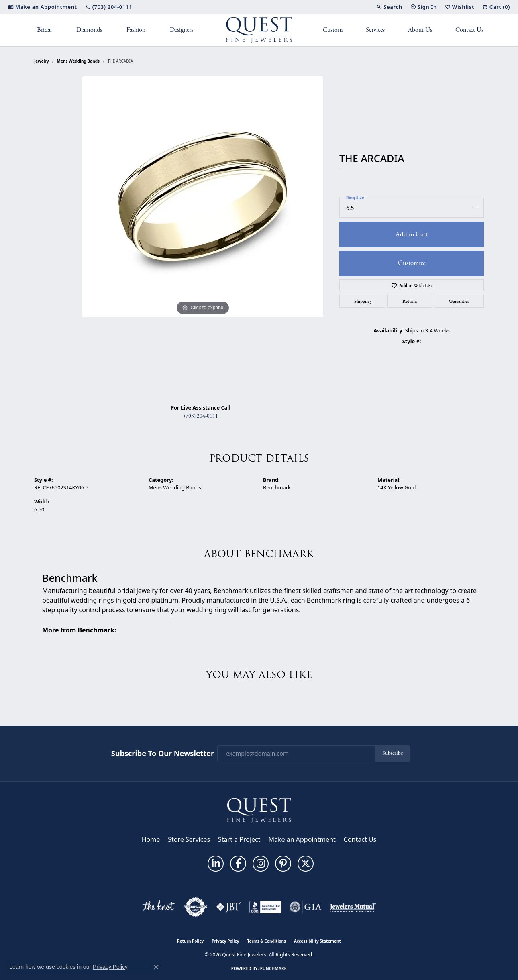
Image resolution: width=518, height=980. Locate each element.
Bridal (44, 30)
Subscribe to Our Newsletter (163, 754)
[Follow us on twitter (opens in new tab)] (306, 864)
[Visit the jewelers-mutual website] (353, 907)
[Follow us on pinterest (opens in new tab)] (283, 864)
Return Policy (190, 941)
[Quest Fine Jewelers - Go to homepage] (259, 810)
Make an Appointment (302, 839)
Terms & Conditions (266, 941)
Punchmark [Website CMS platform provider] (274, 968)
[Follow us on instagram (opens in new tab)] (261, 864)
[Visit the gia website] (306, 907)
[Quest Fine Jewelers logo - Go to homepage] (259, 30)
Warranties (459, 301)
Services (375, 30)
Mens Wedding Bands (79, 61)
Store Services (189, 839)
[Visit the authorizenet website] (196, 907)
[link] (43, 7)
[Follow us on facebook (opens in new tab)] (238, 864)
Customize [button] (412, 263)
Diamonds (89, 30)
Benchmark (277, 487)
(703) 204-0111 (201, 416)
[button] (389, 7)
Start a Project (239, 839)
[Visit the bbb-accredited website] (265, 907)
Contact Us (469, 30)
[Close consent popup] (156, 967)
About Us (420, 30)
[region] (203, 237)
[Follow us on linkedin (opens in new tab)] (216, 864)
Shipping (363, 301)
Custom (333, 30)
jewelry (42, 61)
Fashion (136, 30)
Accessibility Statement (317, 941)
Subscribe (393, 753)
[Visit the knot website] (158, 907)
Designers (182, 30)
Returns (410, 301)
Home (151, 839)
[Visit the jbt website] (228, 907)
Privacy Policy (225, 941)
